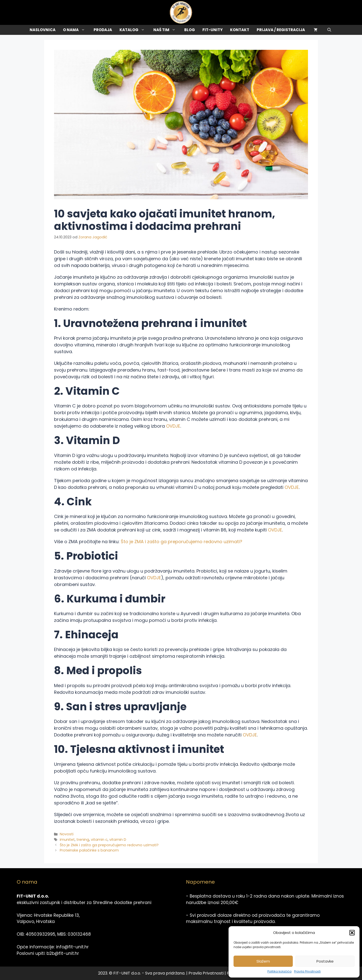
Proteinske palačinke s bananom (89, 850)
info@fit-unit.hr (72, 947)
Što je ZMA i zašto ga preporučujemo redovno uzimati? (181, 542)
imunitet (67, 840)
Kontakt (240, 30)
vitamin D (118, 840)
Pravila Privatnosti (307, 971)
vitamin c (99, 840)
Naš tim (167, 30)
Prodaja (103, 30)
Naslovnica (43, 30)
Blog (190, 30)
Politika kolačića (279, 971)
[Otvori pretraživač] (329, 30)
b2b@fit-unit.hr (63, 953)
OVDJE (173, 426)
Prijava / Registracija (281, 30)
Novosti (67, 834)
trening (83, 840)
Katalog (135, 30)
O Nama (76, 30)
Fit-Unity (212, 30)
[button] (352, 933)
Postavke (325, 961)
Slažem (263, 961)
